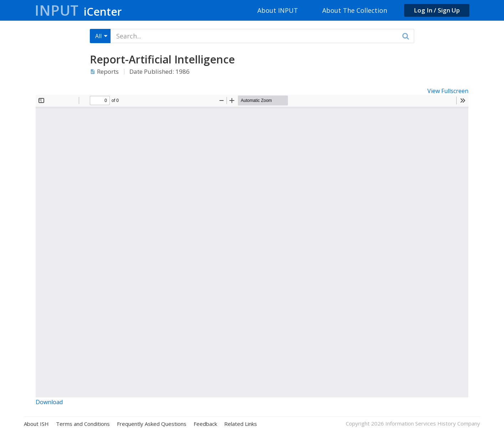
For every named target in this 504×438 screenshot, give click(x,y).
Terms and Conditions (83, 424)
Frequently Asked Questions (152, 424)
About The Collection (355, 10)
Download (49, 402)
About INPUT (278, 10)
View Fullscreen (448, 91)
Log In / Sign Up (437, 10)
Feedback (205, 424)
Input (78, 10)
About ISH (36, 424)
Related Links (241, 424)
